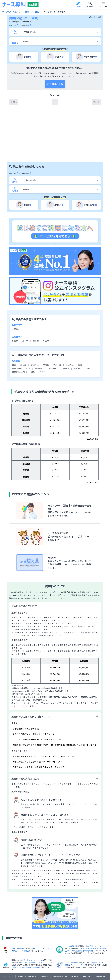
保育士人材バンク (90, 968)
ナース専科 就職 (16, 961)
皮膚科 (46, 334)
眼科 (80, 334)
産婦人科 (35, 334)
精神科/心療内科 (19, 340)
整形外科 (57, 334)
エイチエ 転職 (74, 965)
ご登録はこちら (55, 84)
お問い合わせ (100, 945)
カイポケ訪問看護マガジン (47, 972)
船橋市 (15, 310)
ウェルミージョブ (91, 965)
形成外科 (70, 334)
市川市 (36, 310)
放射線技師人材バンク (49, 961)
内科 (88, 337)
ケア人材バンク (42, 968)
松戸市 (25, 310)
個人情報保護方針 (60, 945)
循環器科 (78, 337)
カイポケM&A (68, 972)
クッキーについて (43, 950)
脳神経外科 (40, 337)
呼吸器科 (53, 337)
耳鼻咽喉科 (17, 337)
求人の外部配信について (64, 950)
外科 (28, 337)
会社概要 (75, 945)
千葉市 (46, 310)
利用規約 (45, 945)
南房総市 (16, 298)
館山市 (38, 12)
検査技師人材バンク (70, 961)
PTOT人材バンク (57, 965)
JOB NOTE (41, 965)
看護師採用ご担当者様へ (27, 945)
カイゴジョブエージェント (21, 968)
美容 (14, 334)
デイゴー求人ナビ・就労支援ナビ (66, 968)
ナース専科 (31, 961)
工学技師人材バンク (90, 961)
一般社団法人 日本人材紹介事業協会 (25, 936)
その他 (42, 340)
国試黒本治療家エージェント (21, 965)
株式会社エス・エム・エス (43, 917)
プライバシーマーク (78, 933)
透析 (33, 340)
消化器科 (65, 337)
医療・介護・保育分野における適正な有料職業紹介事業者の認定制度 (86, 918)
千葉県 (26, 12)
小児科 (23, 334)
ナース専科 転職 (9, 12)
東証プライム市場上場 (22, 919)
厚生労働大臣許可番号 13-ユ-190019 (34, 931)
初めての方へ (8, 945)
